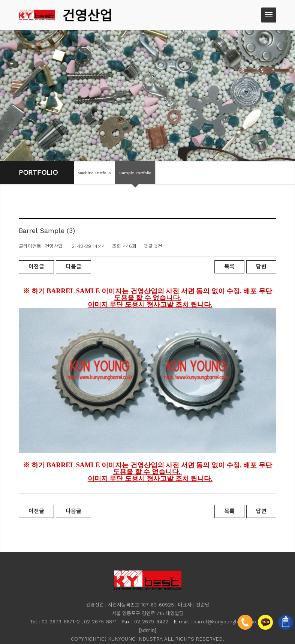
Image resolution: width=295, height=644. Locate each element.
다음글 (73, 267)
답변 (261, 267)
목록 (229, 267)
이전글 (36, 267)
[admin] (148, 612)
